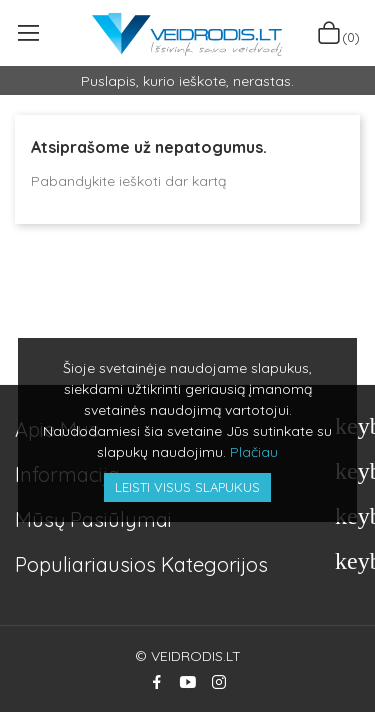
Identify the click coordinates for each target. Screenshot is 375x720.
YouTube (188, 682)
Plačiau (254, 452)
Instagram (219, 682)
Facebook (157, 682)
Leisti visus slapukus (187, 487)
